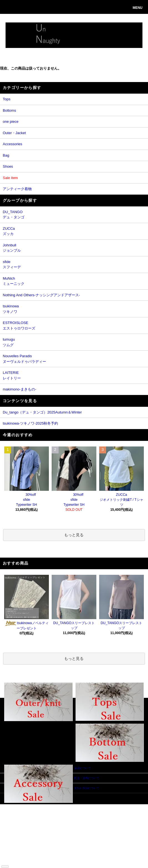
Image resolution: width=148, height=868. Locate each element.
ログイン (46, 815)
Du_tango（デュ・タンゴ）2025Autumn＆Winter (42, 412)
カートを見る (48, 819)
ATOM (20, 860)
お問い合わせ (48, 823)
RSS (11, 860)
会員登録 (46, 810)
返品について (17, 827)
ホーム (12, 806)
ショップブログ (18, 856)
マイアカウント (50, 806)
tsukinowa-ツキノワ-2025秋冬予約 (30, 423)
